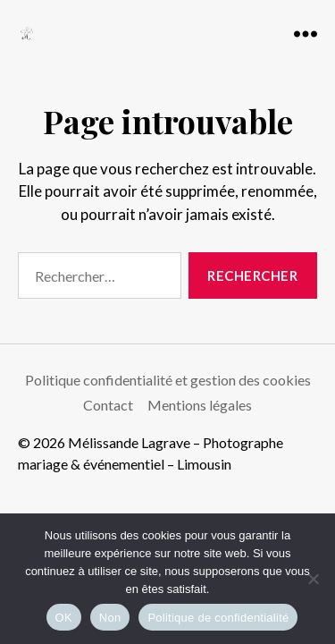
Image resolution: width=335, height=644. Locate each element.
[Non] (313, 579)
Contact (108, 405)
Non (110, 618)
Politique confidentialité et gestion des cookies (168, 380)
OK (64, 618)
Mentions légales (200, 405)
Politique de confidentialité (218, 618)
